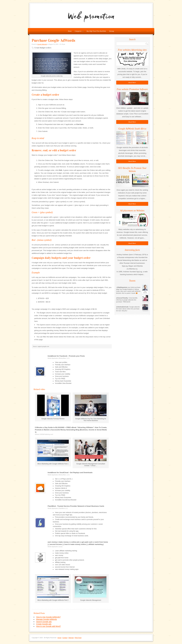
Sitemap (112, 31)
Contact (65, 638)
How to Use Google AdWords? (48, 617)
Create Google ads (44, 624)
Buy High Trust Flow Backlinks (96, 31)
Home (59, 638)
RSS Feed (78, 638)
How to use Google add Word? (49, 626)
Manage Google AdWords (47, 619)
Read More (132, 82)
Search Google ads (44, 622)
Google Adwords (42, 44)
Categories (78, 32)
